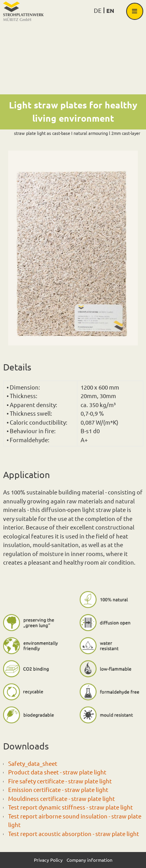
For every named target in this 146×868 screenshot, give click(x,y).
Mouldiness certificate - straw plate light (62, 798)
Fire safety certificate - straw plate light (60, 781)
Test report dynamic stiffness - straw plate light (70, 807)
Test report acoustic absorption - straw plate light (74, 833)
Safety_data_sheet (33, 763)
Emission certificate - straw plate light (58, 789)
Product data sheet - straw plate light (57, 772)
